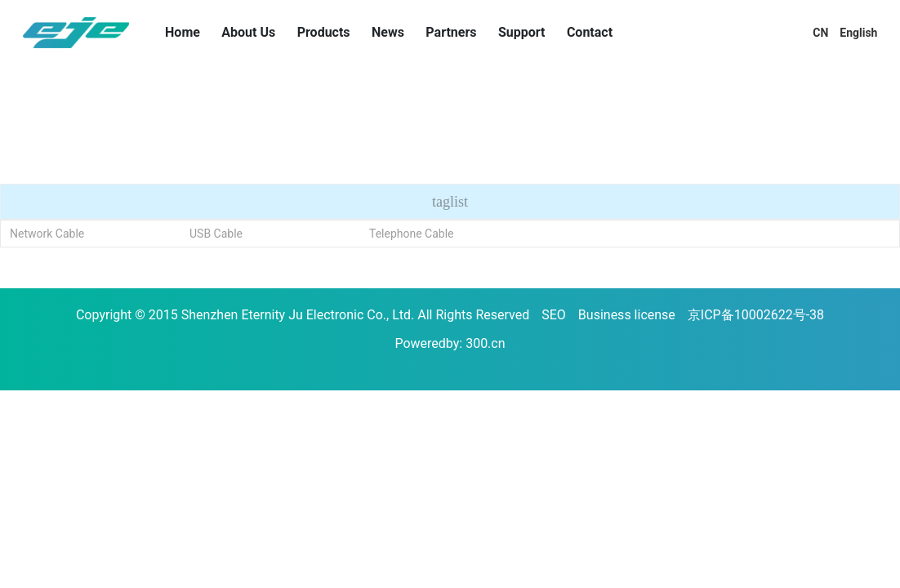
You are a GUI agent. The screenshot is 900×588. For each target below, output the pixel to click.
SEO (554, 315)
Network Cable (47, 234)
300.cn (485, 343)
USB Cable (216, 234)
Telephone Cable (412, 234)
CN (820, 33)
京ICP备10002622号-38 (756, 315)
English (858, 33)
